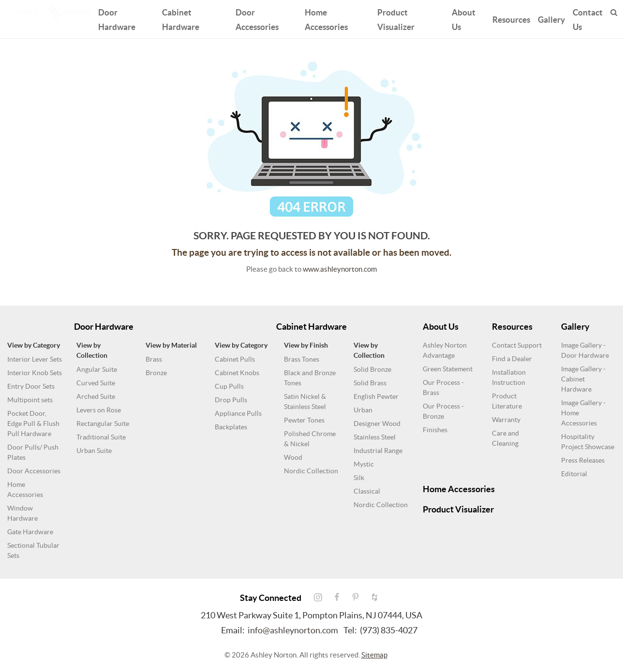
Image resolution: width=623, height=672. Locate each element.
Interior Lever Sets (35, 359)
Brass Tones (302, 359)
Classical (367, 491)
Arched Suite (96, 396)
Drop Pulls (231, 400)
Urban (363, 410)
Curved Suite (96, 383)
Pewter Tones (304, 420)
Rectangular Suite (103, 424)
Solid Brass (370, 383)
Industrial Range (378, 451)
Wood (293, 457)
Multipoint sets (30, 400)
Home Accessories (326, 18)
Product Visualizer (396, 18)
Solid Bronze (372, 369)
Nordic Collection (311, 471)
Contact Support (517, 345)
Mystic (364, 464)
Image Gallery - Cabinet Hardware (583, 379)
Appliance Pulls (238, 413)
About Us (464, 18)
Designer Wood (377, 424)
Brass (154, 359)
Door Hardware (117, 18)
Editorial (574, 474)
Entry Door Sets (31, 386)
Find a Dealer (512, 359)
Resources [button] (511, 18)
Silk (359, 478)
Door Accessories (257, 18)
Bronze (156, 373)
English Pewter (376, 396)
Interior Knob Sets (35, 373)
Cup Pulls (229, 386)
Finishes (435, 430)
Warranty (506, 420)
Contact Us (588, 18)
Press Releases (583, 460)
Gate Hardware (30, 532)
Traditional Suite (101, 437)
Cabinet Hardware (181, 18)
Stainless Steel (375, 437)
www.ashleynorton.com (340, 269)
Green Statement (448, 369)
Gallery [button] (551, 18)
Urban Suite (94, 451)
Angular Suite (97, 369)
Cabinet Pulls (235, 359)
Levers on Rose (99, 410)
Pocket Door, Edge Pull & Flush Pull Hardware (33, 424)
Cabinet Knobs (237, 373)
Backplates (231, 427)
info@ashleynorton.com (293, 630)
